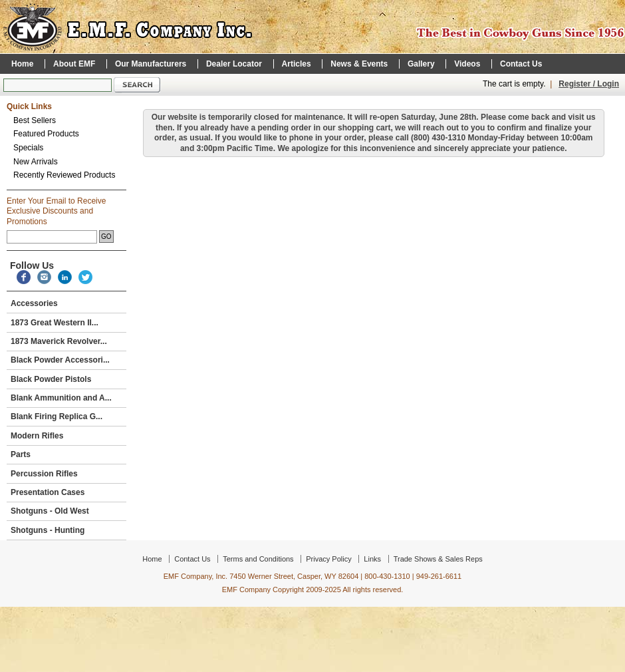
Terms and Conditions (258, 559)
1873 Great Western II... (65, 323)
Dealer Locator (234, 64)
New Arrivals (36, 162)
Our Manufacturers (151, 64)
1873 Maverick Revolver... (59, 341)
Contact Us (521, 64)
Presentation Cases (65, 492)
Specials (28, 148)
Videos (467, 64)
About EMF (74, 64)
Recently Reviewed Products (64, 175)
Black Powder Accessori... (65, 360)
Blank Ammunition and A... (65, 398)
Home (22, 64)
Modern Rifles (65, 436)
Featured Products (46, 134)
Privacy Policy (328, 559)
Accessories (65, 303)
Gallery (421, 64)
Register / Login (589, 84)
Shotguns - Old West (65, 511)
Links (372, 559)
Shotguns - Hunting (65, 530)
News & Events (359, 64)
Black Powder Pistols (65, 379)
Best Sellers (35, 120)
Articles (297, 64)
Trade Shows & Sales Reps (438, 559)
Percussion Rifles (65, 474)
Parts (65, 454)
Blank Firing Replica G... (65, 417)
